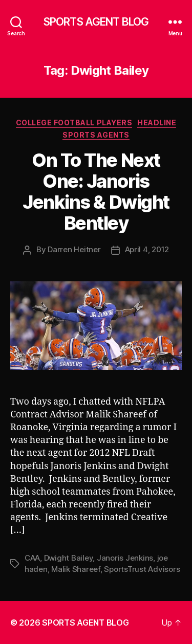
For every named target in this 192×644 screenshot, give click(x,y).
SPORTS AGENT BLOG (96, 22)
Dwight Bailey (69, 558)
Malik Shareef (76, 569)
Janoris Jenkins (125, 558)
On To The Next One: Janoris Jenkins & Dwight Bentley (96, 192)
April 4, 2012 (147, 249)
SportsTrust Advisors (142, 569)
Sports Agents (96, 135)
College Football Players (74, 123)
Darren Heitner (74, 249)
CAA (32, 558)
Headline (157, 123)
